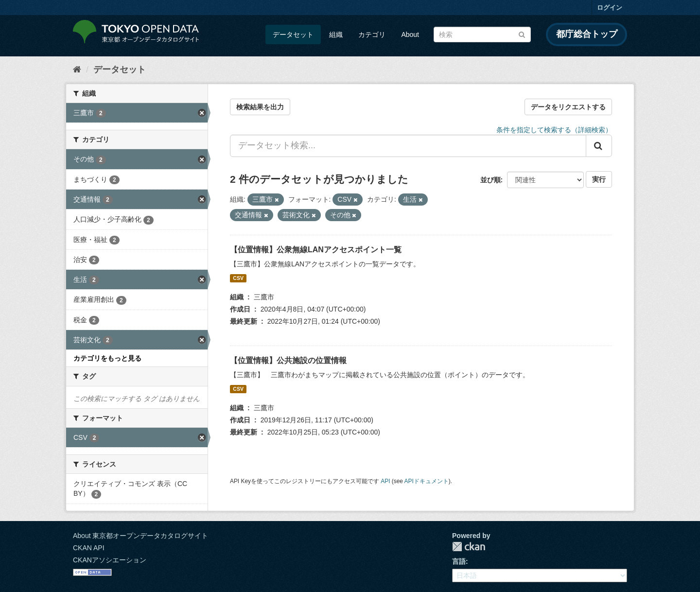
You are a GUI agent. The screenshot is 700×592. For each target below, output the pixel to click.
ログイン (610, 8)
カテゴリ (372, 35)
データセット (293, 35)
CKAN (469, 547)
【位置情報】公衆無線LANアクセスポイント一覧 (316, 250)
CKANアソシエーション (110, 560)
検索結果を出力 (260, 107)
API (385, 481)
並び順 (490, 180)
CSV (238, 278)
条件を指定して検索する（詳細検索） (554, 130)
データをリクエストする (568, 107)
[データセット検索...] (408, 146)
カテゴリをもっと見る (107, 358)
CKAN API (89, 548)
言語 (459, 561)
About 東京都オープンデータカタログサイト (140, 536)
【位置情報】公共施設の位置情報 (288, 360)
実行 (599, 179)
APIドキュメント (427, 481)
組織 (336, 35)
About (410, 35)
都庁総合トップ (587, 34)
